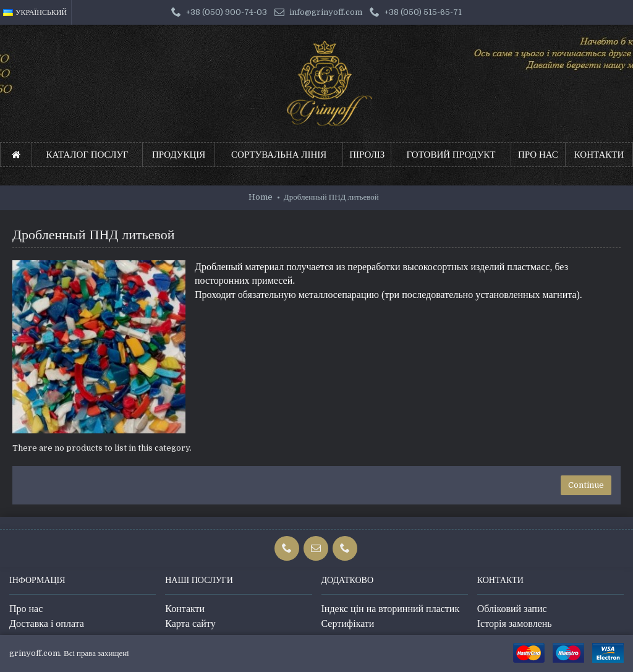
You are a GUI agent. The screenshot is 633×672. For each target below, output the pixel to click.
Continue (586, 485)
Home (261, 197)
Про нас (26, 609)
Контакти (185, 609)
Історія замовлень (515, 623)
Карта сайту (190, 623)
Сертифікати (348, 623)
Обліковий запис (512, 609)
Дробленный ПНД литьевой (331, 197)
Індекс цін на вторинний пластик (391, 609)
